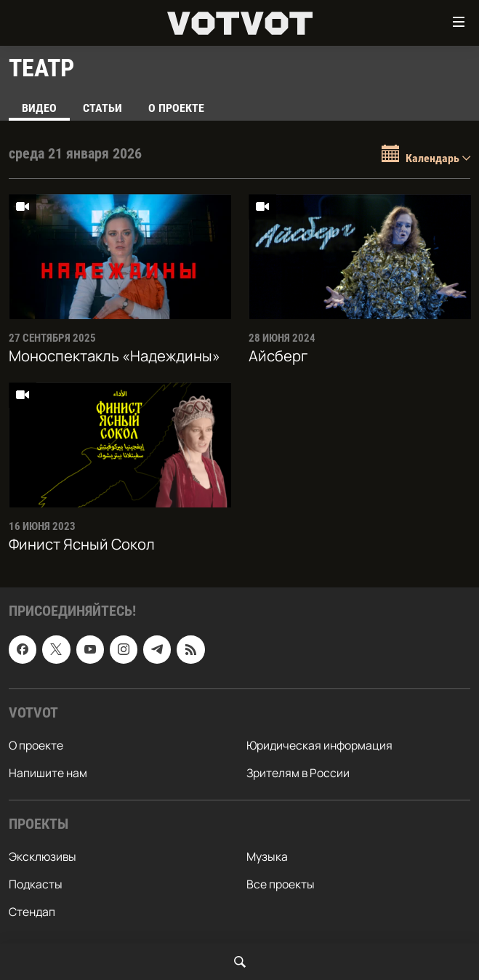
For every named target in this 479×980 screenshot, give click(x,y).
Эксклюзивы (43, 856)
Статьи (102, 108)
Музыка (267, 856)
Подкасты (36, 884)
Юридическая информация (319, 745)
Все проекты (281, 884)
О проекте (176, 108)
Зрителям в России (298, 773)
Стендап (32, 912)
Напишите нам (48, 773)
